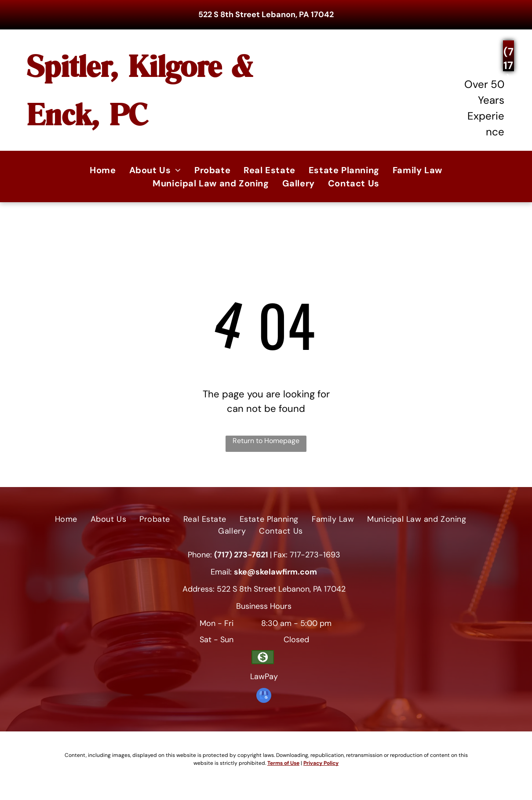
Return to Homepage (266, 441)
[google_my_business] (264, 696)
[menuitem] (103, 170)
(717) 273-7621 (241, 555)
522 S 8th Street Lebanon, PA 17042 (266, 15)
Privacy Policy (321, 763)
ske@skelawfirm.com (275, 572)
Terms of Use (283, 763)
